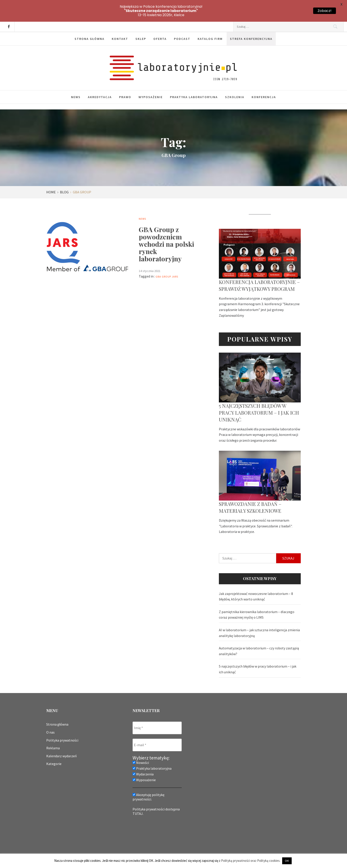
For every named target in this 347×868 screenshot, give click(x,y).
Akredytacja (100, 82)
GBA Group (163, 261)
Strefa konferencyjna (251, 23)
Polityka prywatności (62, 725)
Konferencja (264, 82)
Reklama (53, 732)
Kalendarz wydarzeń (62, 740)
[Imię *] (157, 712)
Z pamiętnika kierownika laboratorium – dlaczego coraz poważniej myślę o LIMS (257, 599)
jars (175, 261)
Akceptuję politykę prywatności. (148, 781)
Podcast (182, 23)
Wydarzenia (143, 759)
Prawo (125, 82)
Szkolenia (235, 82)
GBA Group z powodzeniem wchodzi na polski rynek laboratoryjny (166, 229)
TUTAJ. (138, 798)
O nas (50, 717)
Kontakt (120, 23)
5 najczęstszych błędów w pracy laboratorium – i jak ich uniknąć (259, 397)
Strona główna (90, 23)
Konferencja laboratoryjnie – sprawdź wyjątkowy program (259, 270)
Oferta (160, 23)
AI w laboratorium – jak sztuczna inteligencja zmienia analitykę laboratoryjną (259, 617)
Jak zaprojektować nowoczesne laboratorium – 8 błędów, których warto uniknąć (256, 581)
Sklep (141, 23)
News (76, 82)
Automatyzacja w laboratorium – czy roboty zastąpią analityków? (259, 635)
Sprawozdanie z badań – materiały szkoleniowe (250, 492)
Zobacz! (325, 11)
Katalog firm (210, 23)
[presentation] (151, 821)
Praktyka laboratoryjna (194, 82)
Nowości (141, 747)
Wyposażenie (151, 82)
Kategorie (54, 748)
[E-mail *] (157, 729)
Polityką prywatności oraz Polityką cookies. (251, 861)
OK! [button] (287, 861)
